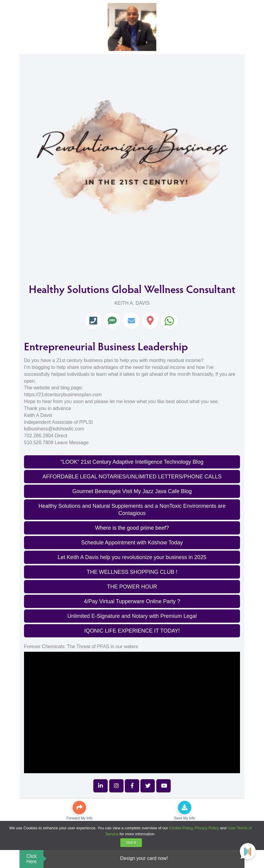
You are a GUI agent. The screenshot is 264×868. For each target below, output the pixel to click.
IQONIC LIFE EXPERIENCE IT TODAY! (132, 631)
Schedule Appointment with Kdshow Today (132, 543)
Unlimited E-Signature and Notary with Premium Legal (132, 616)
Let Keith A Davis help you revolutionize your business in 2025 (132, 557)
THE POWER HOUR (132, 587)
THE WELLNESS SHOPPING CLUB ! (132, 572)
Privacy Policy (207, 828)
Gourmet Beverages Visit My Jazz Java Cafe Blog (132, 491)
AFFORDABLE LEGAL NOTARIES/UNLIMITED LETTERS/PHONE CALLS (132, 477)
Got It (131, 842)
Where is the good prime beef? (132, 528)
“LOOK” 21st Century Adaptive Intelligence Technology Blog (132, 462)
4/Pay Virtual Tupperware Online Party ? (132, 601)
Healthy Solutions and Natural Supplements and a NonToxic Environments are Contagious (132, 510)
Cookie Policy (181, 828)
